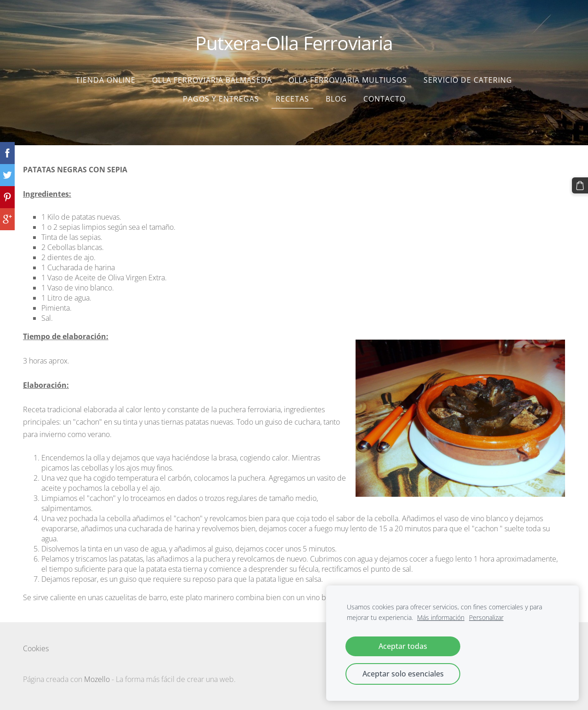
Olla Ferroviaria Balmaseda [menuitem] (212, 76)
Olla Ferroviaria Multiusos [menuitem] (348, 76)
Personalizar (486, 617)
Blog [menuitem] (336, 95)
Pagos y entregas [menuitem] (221, 95)
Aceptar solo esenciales (403, 674)
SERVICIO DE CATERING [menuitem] (468, 76)
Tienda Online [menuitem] (106, 76)
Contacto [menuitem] (384, 95)
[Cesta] (580, 185)
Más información (441, 617)
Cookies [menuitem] (36, 644)
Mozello (97, 675)
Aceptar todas (403, 646)
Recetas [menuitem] (292, 95)
